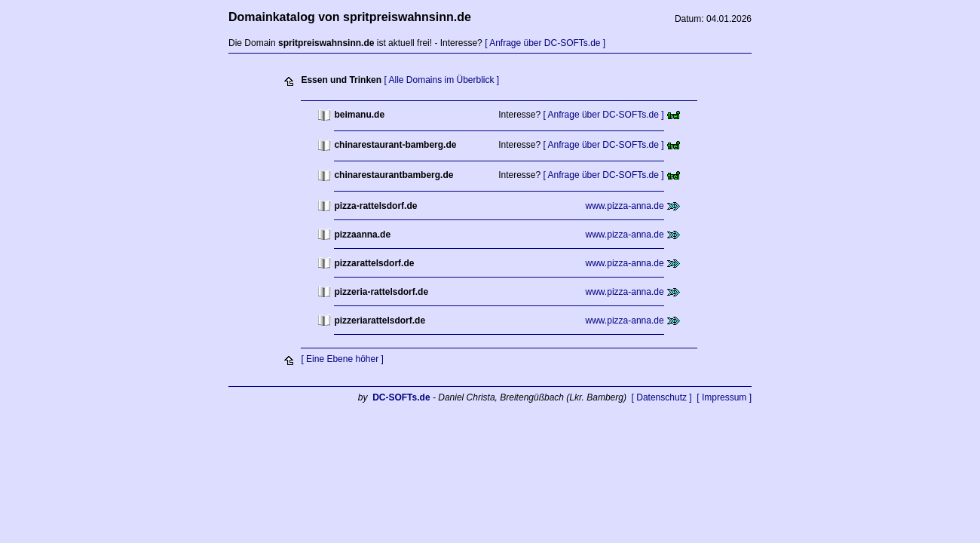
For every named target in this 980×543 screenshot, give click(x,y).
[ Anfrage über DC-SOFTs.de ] (545, 43)
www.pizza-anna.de (625, 206)
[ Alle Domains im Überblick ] (441, 80)
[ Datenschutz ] (662, 397)
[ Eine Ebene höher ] (342, 359)
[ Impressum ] (724, 397)
